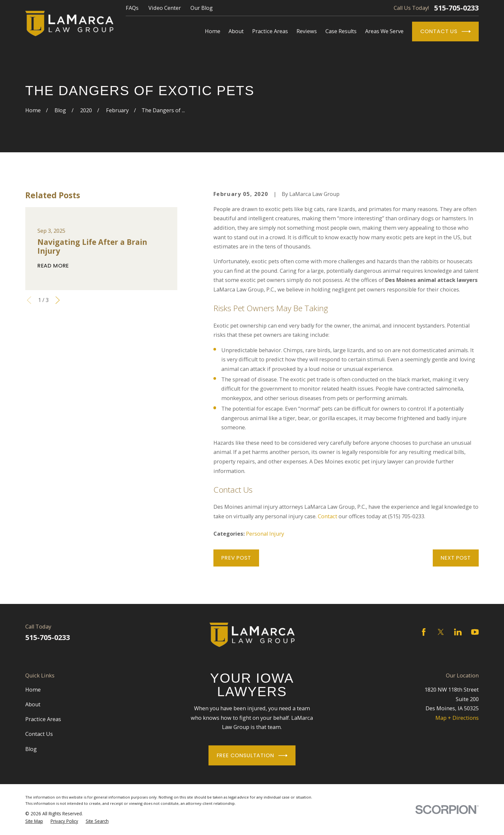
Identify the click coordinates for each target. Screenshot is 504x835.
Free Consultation (252, 756)
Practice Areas (43, 719)
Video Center (165, 8)
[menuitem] (34, 821)
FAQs (132, 8)
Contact (328, 516)
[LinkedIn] (458, 632)
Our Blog (202, 8)
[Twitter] (441, 632)
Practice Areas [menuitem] (270, 31)
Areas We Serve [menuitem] (384, 31)
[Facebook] (424, 632)
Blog (31, 749)
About (33, 704)
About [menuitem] (236, 31)
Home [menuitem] (213, 31)
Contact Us (446, 32)
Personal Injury (265, 534)
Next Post (456, 558)
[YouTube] (475, 632)
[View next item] (58, 300)
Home (33, 690)
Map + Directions (457, 718)
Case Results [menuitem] (341, 31)
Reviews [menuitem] (307, 31)
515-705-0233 (456, 8)
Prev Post (236, 558)
